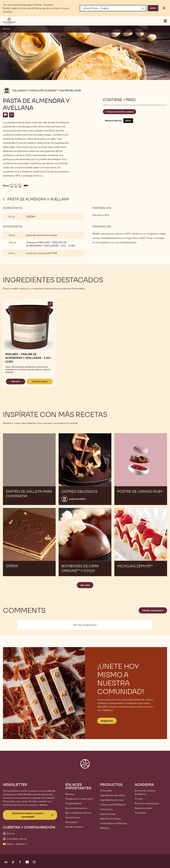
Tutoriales (140, 813)
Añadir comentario (153, 610)
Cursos (139, 799)
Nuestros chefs (143, 808)
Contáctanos (73, 817)
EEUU (128, 121)
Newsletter (72, 822)
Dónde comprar (74, 827)
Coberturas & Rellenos (113, 805)
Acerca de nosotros (76, 808)
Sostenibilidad (73, 803)
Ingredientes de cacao (113, 795)
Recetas (7, 29)
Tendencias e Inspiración (79, 799)
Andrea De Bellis (78, 499)
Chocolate (106, 791)
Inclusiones (106, 809)
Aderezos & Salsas (110, 819)
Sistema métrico (113, 121)
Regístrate (107, 721)
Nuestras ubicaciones (147, 803)
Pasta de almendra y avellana (120, 112)
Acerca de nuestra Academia (145, 792)
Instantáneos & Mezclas (114, 823)
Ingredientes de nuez (112, 800)
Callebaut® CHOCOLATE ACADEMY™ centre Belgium (47, 90)
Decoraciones (108, 814)
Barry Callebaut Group (78, 813)
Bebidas (105, 828)
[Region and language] (113, 8)
